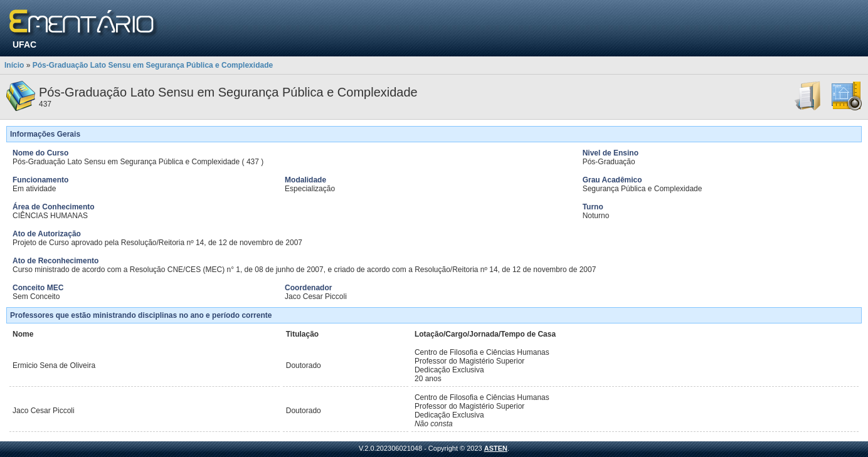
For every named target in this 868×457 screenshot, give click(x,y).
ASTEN (496, 448)
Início (14, 65)
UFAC (24, 45)
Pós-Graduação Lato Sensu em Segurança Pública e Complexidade (153, 65)
